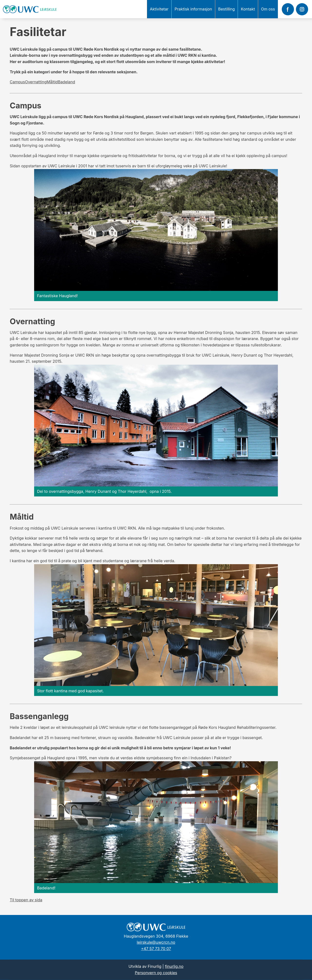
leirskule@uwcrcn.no (156, 942)
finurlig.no (174, 966)
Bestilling (226, 9)
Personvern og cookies (156, 973)
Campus (17, 82)
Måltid (52, 82)
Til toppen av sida (26, 900)
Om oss (268, 9)
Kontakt (248, 9)
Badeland (66, 82)
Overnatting (36, 82)
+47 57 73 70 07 (156, 949)
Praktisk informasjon (193, 9)
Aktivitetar (159, 9)
